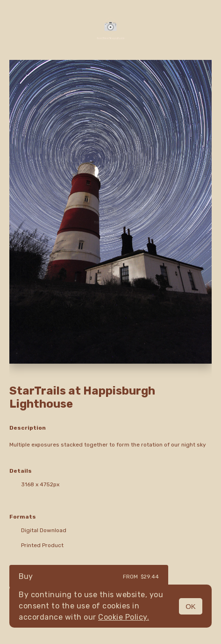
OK (191, 606)
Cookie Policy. (124, 617)
